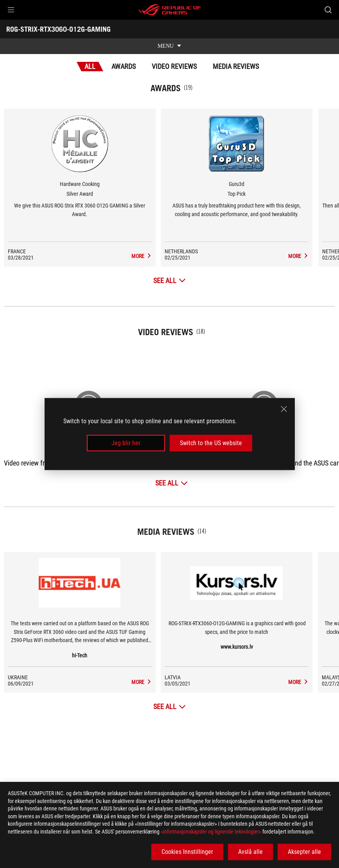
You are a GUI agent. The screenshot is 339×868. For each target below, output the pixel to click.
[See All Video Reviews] (171, 483)
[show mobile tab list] (169, 46)
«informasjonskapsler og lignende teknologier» (211, 832)
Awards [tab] (124, 66)
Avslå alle (250, 852)
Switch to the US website (211, 443)
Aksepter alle (304, 852)
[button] (11, 10)
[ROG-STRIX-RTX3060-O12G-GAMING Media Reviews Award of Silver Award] (160, 256)
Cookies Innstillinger (187, 852)
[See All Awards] (169, 281)
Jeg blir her (126, 443)
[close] (284, 409)
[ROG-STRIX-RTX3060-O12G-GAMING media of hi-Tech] (160, 682)
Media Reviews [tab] (236, 66)
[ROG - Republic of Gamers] (170, 10)
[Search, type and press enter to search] (328, 10)
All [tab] (90, 66)
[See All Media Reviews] (169, 706)
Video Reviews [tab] (174, 66)
